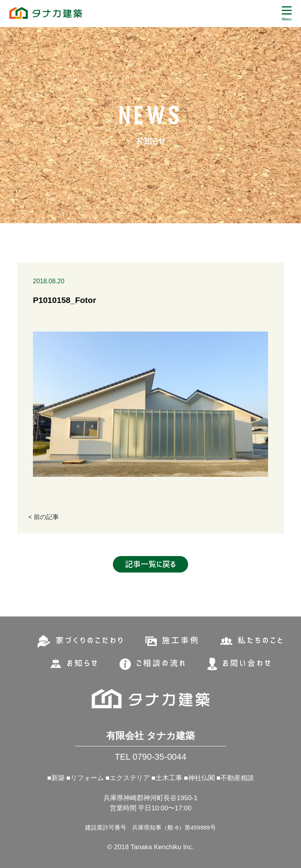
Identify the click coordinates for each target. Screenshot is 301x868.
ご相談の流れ (161, 663)
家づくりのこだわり (90, 640)
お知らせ (83, 663)
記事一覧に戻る (150, 564)
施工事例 (181, 640)
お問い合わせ (247, 663)
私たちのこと (261, 640)
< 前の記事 (44, 517)
